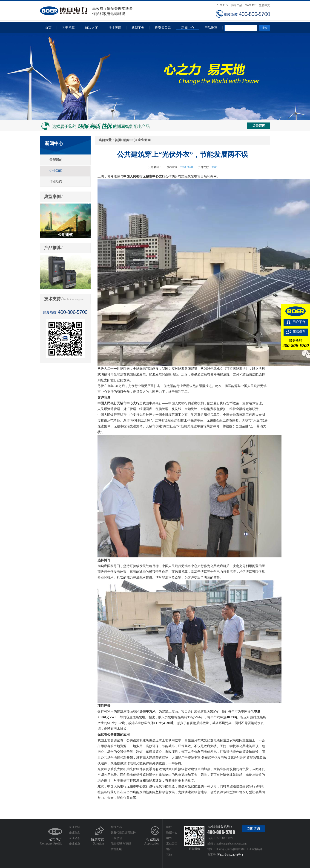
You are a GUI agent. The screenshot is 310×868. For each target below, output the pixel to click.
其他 (169, 855)
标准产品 (116, 827)
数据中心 (172, 833)
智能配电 (116, 849)
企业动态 (75, 838)
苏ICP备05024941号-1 (230, 855)
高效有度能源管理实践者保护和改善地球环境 (86, 11)
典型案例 (138, 28)
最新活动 (56, 160)
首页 (48, 28)
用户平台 (299, 322)
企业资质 (75, 844)
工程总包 (116, 838)
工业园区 (172, 844)
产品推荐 (211, 28)
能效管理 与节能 (121, 844)
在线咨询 (299, 331)
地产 (169, 849)
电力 (169, 838)
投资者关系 (163, 28)
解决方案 (92, 28)
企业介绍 (75, 827)
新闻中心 (188, 28)
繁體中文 (264, 5)
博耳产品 (237, 5)
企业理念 (75, 833)
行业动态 (56, 182)
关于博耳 (68, 28)
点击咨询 (259, 126)
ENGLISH (251, 5)
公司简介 (56, 839)
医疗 (169, 827)
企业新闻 (56, 171)
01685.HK (223, 5)
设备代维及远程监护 (123, 833)
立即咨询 (253, 829)
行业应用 (115, 28)
